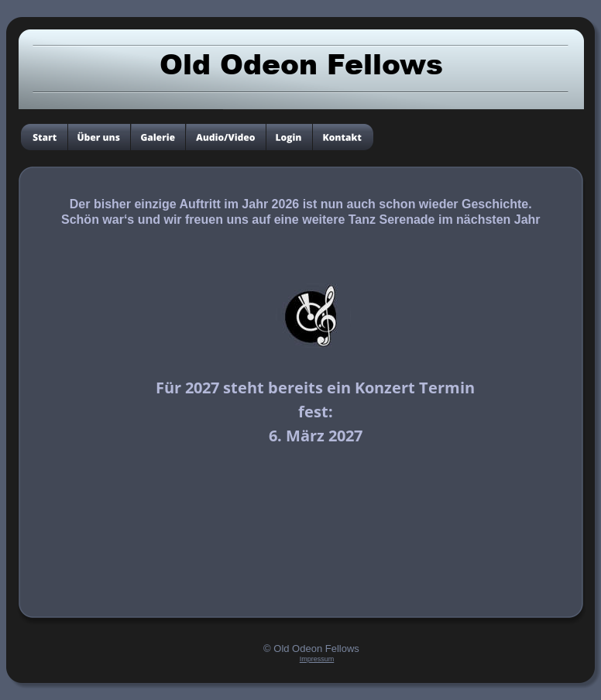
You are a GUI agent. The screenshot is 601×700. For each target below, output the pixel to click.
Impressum (317, 659)
